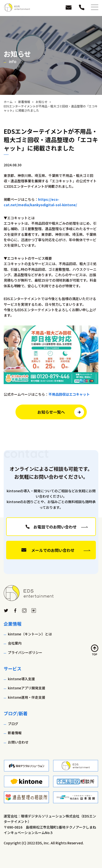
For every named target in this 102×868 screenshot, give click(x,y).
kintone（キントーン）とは (30, 634)
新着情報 (15, 733)
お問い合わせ (18, 742)
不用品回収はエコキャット (69, 394)
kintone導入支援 (21, 679)
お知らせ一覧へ (51, 412)
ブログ (13, 724)
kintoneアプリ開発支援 (27, 688)
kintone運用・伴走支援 (27, 697)
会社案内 (15, 643)
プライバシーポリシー (25, 652)
